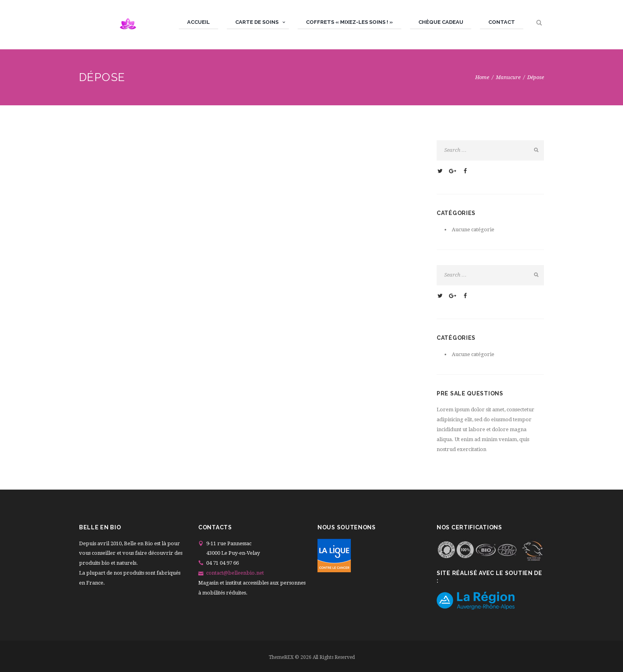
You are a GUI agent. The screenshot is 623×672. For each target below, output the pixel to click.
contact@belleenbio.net (235, 573)
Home (482, 77)
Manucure (508, 77)
